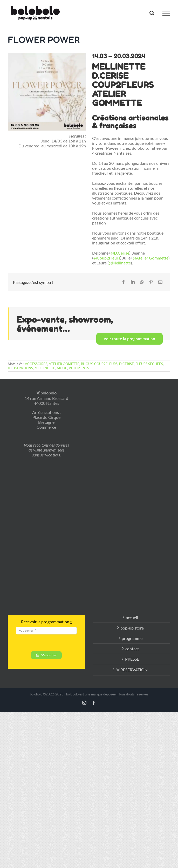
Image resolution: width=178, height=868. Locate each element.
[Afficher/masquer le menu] (166, 13)
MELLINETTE (45, 368)
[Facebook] (124, 282)
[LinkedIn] (133, 282)
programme (132, 638)
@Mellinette (120, 263)
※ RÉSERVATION (132, 670)
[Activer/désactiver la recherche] (152, 13)
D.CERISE (126, 364)
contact (132, 649)
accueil (132, 617)
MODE (62, 368)
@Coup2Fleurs (107, 258)
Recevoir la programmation (46, 622)
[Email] (160, 282)
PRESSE (132, 659)
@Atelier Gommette (150, 258)
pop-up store (132, 628)
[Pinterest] (151, 282)
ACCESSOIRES (36, 364)
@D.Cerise (120, 253)
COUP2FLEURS (106, 364)
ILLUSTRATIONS (20, 368)
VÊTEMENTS (79, 368)
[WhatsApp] (142, 282)
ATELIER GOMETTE (64, 364)
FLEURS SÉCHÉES (149, 364)
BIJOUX (87, 364)
